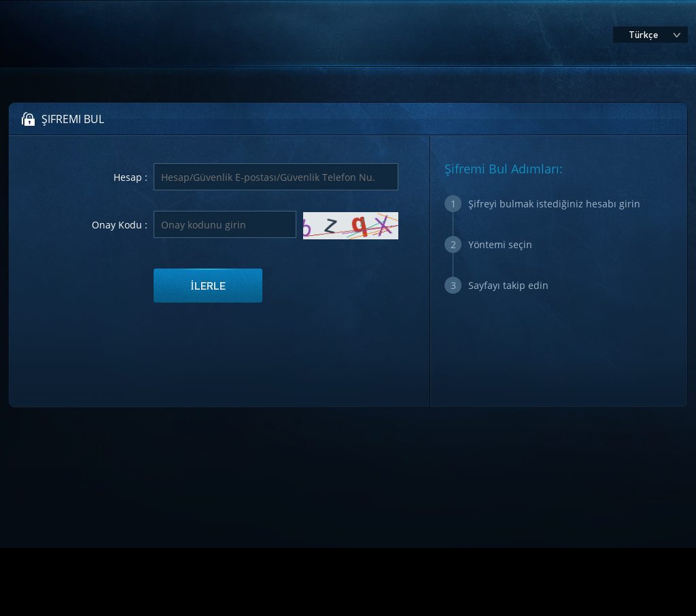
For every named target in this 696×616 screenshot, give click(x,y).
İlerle (208, 285)
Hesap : (130, 177)
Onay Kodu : (120, 225)
